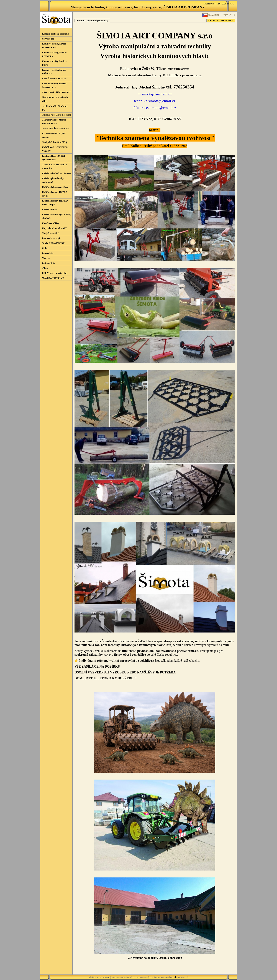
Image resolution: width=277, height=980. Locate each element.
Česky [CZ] (210, 15)
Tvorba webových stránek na (154, 977)
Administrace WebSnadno (123, 977)
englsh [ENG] (228, 15)
